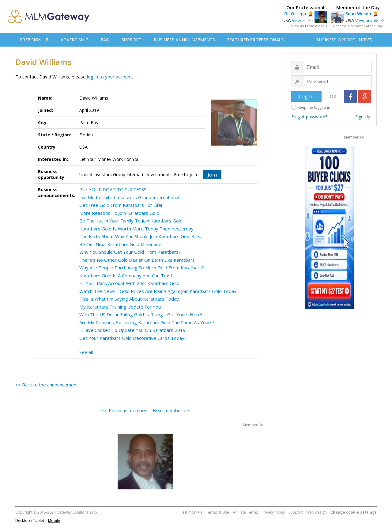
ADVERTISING (75, 40)
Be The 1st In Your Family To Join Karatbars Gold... (132, 221)
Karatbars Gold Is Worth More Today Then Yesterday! (137, 229)
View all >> (302, 20)
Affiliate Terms (245, 512)
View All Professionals (309, 26)
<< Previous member (124, 410)
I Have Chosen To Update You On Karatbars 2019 (132, 330)
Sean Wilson (358, 14)
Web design (317, 512)
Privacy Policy (273, 512)
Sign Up (363, 117)
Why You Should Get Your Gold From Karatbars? (130, 252)
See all (86, 352)
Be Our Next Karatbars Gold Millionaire (120, 244)
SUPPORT (132, 40)
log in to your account (109, 77)
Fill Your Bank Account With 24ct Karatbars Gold (129, 283)
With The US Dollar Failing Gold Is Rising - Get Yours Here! (141, 314)
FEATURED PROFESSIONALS (255, 40)
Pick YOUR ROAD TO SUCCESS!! (113, 189)
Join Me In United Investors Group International (129, 197)
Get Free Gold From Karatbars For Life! (121, 205)
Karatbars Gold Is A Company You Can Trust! (126, 275)
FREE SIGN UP (34, 40)
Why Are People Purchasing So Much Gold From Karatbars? (142, 268)
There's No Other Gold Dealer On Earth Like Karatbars (137, 260)
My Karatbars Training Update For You (120, 307)
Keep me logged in (314, 107)
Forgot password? (309, 117)
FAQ (105, 40)
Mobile (54, 521)
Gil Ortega (295, 14)
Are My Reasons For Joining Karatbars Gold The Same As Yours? (147, 322)
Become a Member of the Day (358, 26)
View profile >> (370, 20)
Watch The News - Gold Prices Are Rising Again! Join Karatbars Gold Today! (158, 291)
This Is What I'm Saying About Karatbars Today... (130, 299)
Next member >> (171, 410)
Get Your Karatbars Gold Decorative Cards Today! (132, 338)
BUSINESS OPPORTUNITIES (344, 40)
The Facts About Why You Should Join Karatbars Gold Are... (141, 236)
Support (296, 512)
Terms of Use (217, 512)
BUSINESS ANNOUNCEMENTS (184, 40)
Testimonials (191, 512)
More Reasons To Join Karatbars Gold (119, 213)
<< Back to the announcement (47, 385)
